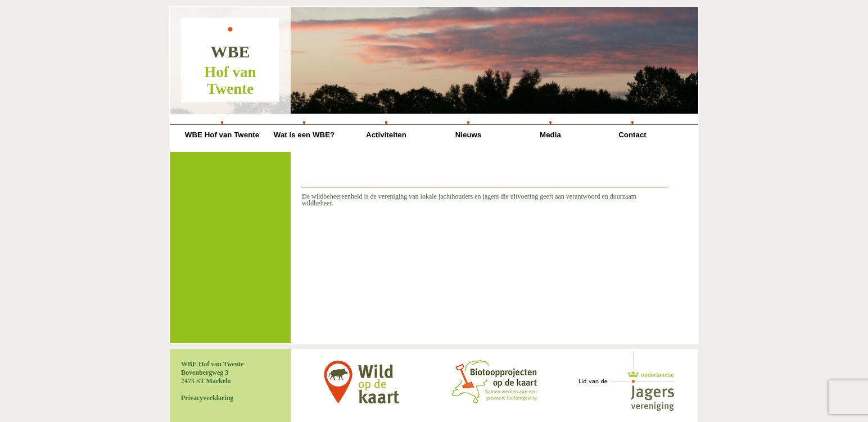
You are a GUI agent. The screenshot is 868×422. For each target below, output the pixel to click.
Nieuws (469, 135)
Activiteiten (386, 135)
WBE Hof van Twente (222, 135)
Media (550, 135)
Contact (632, 135)
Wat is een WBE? (304, 135)
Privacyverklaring (207, 398)
